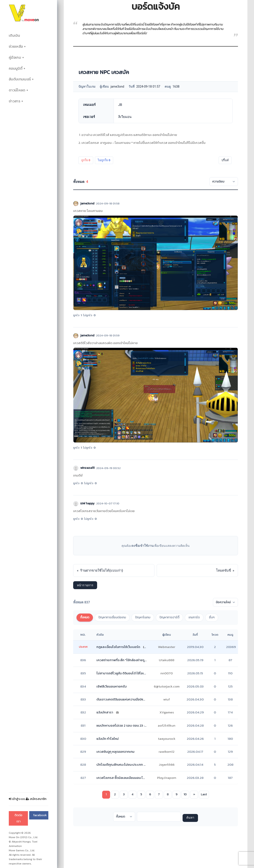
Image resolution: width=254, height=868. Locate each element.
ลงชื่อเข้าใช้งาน (142, 546)
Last (204, 794)
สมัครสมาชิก (36, 799)
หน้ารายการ (85, 585)
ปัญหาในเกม (143, 617)
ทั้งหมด (85, 617)
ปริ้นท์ (225, 160)
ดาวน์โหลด (17, 90)
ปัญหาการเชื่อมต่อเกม (112, 617)
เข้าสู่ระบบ (17, 799)
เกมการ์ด (194, 617)
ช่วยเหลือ (16, 46)
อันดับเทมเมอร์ (20, 79)
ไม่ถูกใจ (104, 160)
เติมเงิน (14, 35)
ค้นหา (190, 818)
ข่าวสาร (15, 101)
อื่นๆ (212, 617)
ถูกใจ (86, 160)
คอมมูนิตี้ (16, 68)
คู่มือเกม (15, 57)
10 (185, 794)
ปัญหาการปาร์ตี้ (169, 617)
